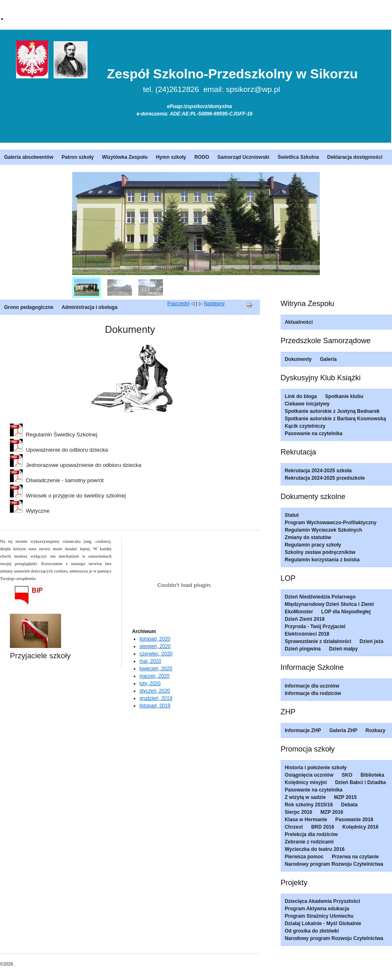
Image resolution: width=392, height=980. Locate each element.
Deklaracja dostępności (355, 157)
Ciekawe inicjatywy (307, 404)
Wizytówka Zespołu (125, 157)
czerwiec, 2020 (156, 654)
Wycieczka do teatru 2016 (315, 849)
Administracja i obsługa (89, 307)
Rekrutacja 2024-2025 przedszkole (325, 478)
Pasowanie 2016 (354, 820)
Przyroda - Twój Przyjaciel (315, 627)
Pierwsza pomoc (304, 857)
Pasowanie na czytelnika (314, 433)
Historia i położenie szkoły (316, 768)
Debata (349, 805)
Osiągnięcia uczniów (309, 775)
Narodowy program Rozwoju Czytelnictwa (334, 864)
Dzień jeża (371, 641)
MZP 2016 (332, 812)
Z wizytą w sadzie (305, 797)
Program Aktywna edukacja (317, 909)
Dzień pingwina (303, 649)
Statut (292, 515)
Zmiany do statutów (308, 537)
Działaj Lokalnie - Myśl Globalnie (323, 923)
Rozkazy (375, 730)
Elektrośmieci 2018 (307, 634)
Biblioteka (372, 775)
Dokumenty (298, 359)
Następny (214, 304)
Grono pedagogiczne (29, 307)
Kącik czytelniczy (305, 426)
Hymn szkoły (171, 157)
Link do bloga (301, 396)
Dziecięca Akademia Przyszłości (322, 901)
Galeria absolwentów (29, 157)
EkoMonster (299, 612)
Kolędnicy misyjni (306, 782)
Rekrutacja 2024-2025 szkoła (318, 471)
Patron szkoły (78, 157)
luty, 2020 (150, 683)
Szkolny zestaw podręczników (320, 552)
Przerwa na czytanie (355, 857)
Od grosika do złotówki (312, 931)
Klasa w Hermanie (306, 820)
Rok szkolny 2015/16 (309, 805)
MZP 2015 (345, 797)
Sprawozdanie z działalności (318, 641)
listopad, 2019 (155, 706)
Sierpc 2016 (299, 812)
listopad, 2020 (155, 639)
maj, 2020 (150, 661)
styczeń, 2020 (155, 691)
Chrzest (294, 827)
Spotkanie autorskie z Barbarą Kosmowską (335, 419)
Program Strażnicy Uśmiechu (319, 916)
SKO (347, 775)
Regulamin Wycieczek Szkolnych (324, 530)
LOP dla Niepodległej (346, 612)
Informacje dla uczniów (312, 686)
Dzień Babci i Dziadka (360, 782)
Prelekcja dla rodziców (311, 834)
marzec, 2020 (155, 676)
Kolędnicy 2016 (360, 827)
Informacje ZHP (303, 730)
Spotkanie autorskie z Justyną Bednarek (332, 411)
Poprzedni (178, 304)
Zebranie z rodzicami (309, 842)
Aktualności (299, 322)
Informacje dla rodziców (313, 693)
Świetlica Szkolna (298, 157)
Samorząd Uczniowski (243, 157)
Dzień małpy (343, 649)
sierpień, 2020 (155, 646)
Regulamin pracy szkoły (313, 545)
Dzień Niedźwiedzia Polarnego (320, 597)
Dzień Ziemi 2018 (305, 619)
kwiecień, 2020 (156, 669)
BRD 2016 (323, 827)
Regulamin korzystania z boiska (322, 560)
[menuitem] (87, 287)
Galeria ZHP (343, 730)
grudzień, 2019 (156, 698)
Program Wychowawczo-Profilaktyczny (331, 523)
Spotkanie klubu (344, 396)
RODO (202, 157)
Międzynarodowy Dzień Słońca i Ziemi (329, 604)
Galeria (328, 359)
